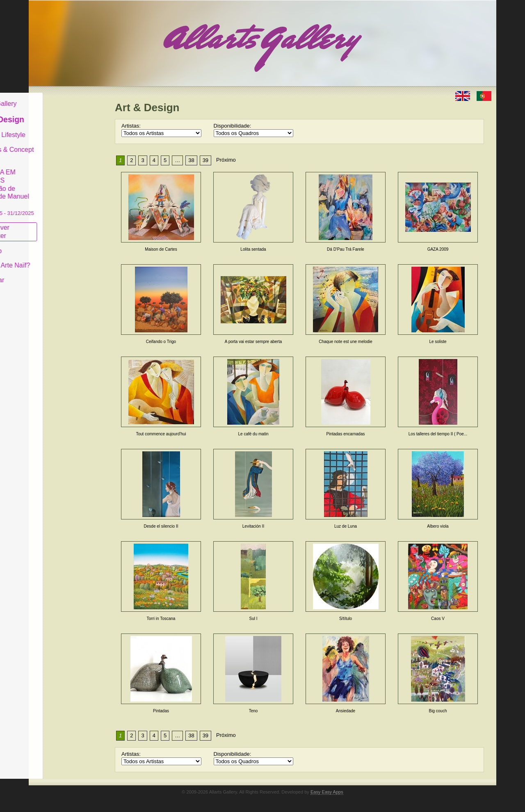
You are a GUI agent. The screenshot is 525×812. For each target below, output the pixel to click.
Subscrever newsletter (55, 225)
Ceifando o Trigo (161, 342)
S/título (346, 619)
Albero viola (438, 526)
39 (205, 160)
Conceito (51, 244)
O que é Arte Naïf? (65, 259)
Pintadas (161, 711)
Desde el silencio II (161, 526)
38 (191, 160)
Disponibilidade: (233, 126)
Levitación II (253, 526)
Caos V (438, 619)
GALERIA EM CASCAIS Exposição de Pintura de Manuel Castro (67, 186)
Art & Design (62, 113)
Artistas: (131, 126)
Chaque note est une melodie (346, 342)
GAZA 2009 (438, 249)
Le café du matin (253, 434)
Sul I (253, 619)
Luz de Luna (346, 526)
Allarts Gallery (59, 97)
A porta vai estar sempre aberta (253, 342)
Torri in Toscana (161, 619)
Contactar (52, 274)
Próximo (226, 160)
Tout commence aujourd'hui (161, 434)
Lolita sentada (253, 249)
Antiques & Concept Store (67, 147)
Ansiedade (346, 711)
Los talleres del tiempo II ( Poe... (438, 434)
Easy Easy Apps (327, 792)
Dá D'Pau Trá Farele (346, 249)
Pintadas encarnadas (346, 434)
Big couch (438, 711)
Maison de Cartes (161, 249)
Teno (253, 711)
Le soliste (438, 342)
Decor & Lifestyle (63, 129)
